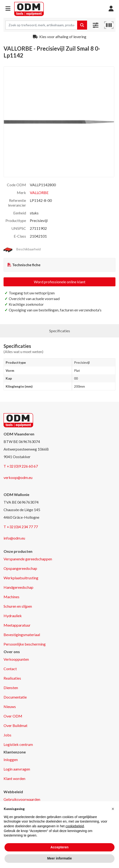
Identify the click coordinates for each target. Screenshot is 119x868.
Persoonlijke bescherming (25, 644)
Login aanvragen (17, 769)
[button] (8, 9)
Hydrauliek (13, 616)
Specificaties (60, 331)
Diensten (11, 688)
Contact (10, 669)
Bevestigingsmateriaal (22, 635)
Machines (11, 597)
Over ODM (13, 716)
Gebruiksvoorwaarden (22, 799)
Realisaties (12, 678)
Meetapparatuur (17, 625)
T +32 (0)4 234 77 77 (21, 527)
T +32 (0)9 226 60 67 (21, 466)
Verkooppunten (16, 659)
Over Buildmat (15, 725)
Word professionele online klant (60, 282)
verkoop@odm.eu (18, 477)
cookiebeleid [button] (75, 826)
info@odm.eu (14, 538)
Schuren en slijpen (18, 606)
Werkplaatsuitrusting (21, 578)
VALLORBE (39, 193)
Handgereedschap (18, 587)
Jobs (7, 735)
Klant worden (14, 778)
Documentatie (15, 697)
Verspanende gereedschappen (28, 559)
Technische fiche (26, 265)
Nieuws (10, 706)
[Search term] (41, 25)
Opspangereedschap (20, 568)
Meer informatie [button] (59, 858)
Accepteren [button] (59, 847)
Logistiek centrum (18, 744)
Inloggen (11, 759)
